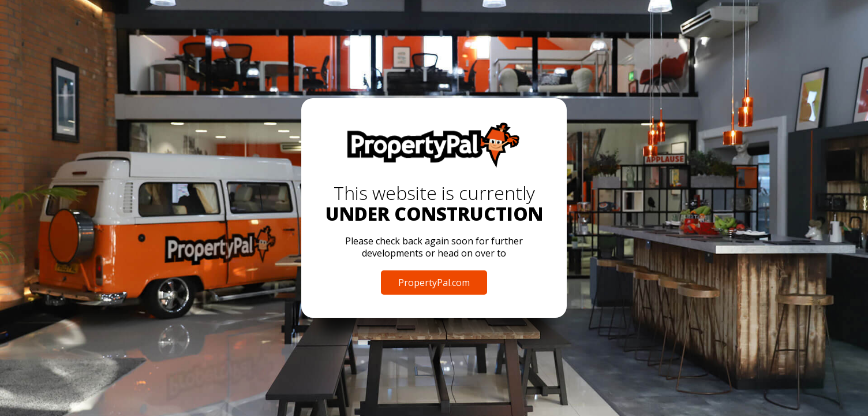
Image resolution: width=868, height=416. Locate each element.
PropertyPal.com (434, 283)
